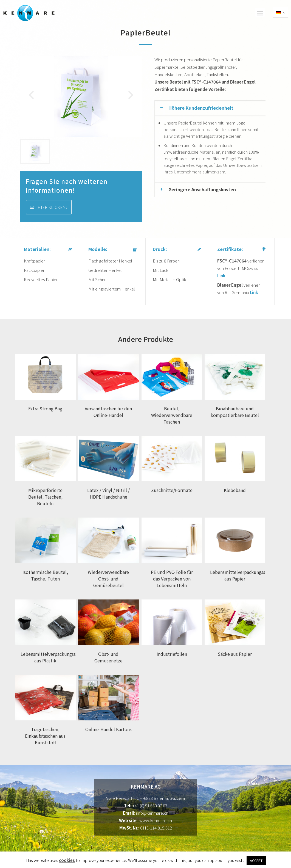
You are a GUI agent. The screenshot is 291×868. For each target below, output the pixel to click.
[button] (131, 96)
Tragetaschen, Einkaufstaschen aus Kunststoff (45, 736)
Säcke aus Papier (235, 654)
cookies (67, 860)
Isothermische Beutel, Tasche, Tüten (45, 575)
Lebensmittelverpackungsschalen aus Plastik (55, 657)
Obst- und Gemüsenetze (108, 657)
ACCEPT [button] (256, 860)
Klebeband (235, 490)
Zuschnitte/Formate (172, 490)
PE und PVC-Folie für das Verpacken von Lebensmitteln (172, 579)
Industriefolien (172, 654)
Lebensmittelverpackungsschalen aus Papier (244, 575)
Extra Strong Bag (45, 408)
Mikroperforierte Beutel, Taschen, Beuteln (45, 497)
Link (221, 276)
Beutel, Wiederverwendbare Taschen (172, 415)
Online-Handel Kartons (108, 729)
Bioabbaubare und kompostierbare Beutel (235, 412)
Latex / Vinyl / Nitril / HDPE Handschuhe (108, 493)
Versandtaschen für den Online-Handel (108, 412)
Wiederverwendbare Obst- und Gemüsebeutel (108, 579)
